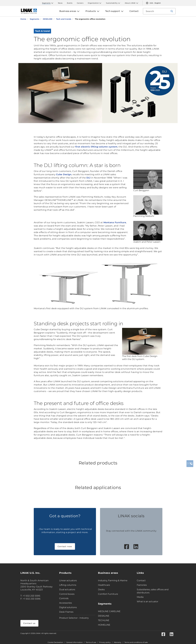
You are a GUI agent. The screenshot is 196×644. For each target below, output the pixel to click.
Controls (64, 598)
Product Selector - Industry (74, 618)
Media (140, 597)
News (60, 3)
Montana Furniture (115, 222)
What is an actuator (147, 601)
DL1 (88, 178)
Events (70, 3)
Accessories (66, 603)
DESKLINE (104, 616)
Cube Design (64, 174)
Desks (101, 589)
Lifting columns (68, 585)
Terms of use (91, 642)
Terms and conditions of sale (136, 642)
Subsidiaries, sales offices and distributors (153, 591)
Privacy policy (105, 642)
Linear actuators (68, 580)
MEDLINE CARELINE (109, 611)
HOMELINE (104, 625)
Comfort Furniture (108, 594)
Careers (80, 3)
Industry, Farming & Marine (113, 580)
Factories (142, 585)
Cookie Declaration (55, 642)
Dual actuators (67, 589)
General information (74, 642)
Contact (141, 580)
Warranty (118, 642)
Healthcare (104, 585)
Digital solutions (68, 607)
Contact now (65, 546)
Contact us (29, 623)
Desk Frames (66, 612)
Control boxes (67, 594)
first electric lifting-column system (96, 147)
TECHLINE (104, 620)
